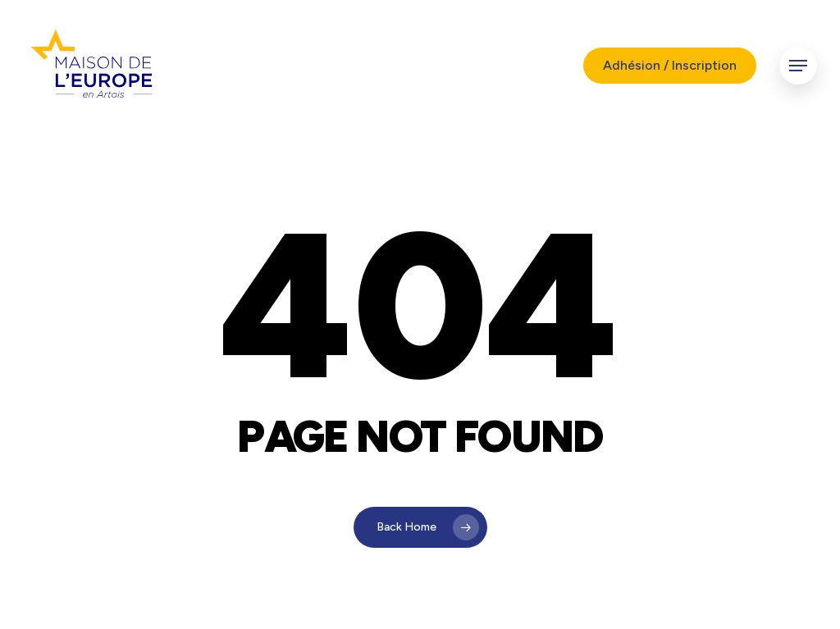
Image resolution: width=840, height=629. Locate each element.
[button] (798, 66)
